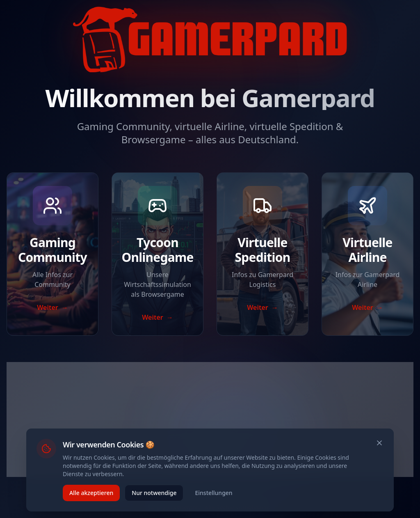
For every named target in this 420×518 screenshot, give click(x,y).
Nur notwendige (154, 493)
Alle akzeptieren (91, 493)
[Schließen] (379, 443)
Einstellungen (213, 493)
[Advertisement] (210, 419)
